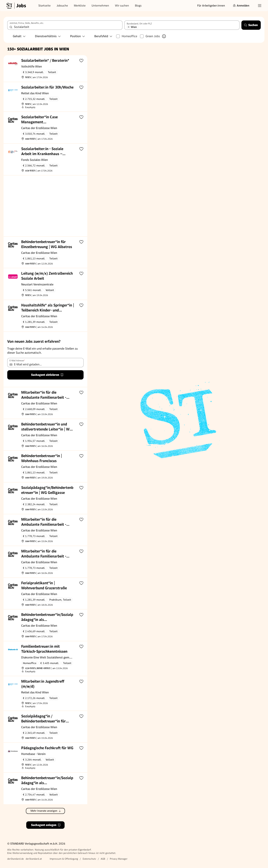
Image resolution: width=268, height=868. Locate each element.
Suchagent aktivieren (47, 375)
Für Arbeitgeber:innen (211, 6)
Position (78, 36)
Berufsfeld (103, 36)
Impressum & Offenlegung (64, 859)
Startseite (44, 6)
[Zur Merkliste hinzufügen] (81, 60)
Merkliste (80, 6)
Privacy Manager (119, 859)
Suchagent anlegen (46, 825)
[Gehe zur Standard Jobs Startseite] (16, 6)
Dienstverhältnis (48, 36)
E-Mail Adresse (17, 361)
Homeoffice (129, 36)
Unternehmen (100, 6)
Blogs (138, 6)
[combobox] (65, 25)
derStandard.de (16, 859)
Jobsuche (62, 6)
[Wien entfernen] (129, 27)
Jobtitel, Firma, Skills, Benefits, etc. (27, 23)
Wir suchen (122, 6)
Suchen (251, 25)
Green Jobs (153, 36)
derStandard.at (34, 859)
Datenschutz (89, 859)
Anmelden (241, 6)
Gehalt (19, 36)
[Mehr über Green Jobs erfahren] (164, 36)
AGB (103, 859)
